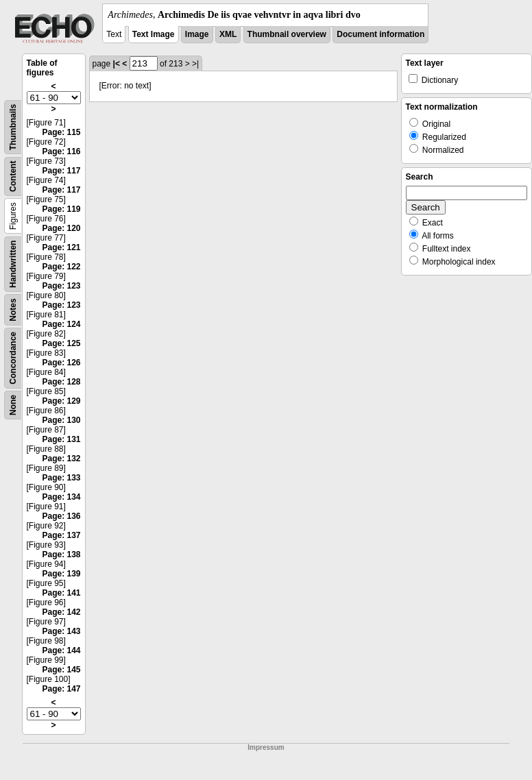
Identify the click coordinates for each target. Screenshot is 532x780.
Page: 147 (61, 689)
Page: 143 (61, 631)
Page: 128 (61, 382)
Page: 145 (61, 670)
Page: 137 (61, 535)
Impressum (266, 747)
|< (117, 64)
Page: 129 (61, 401)
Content (13, 176)
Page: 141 (61, 593)
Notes (13, 309)
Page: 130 (61, 420)
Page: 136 (61, 516)
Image (197, 34)
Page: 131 (61, 439)
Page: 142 (61, 612)
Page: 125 (61, 343)
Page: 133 (61, 478)
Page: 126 (61, 363)
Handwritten (13, 264)
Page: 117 (61, 171)
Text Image (154, 34)
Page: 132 (61, 459)
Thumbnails (13, 127)
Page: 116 (61, 151)
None (13, 405)
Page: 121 (61, 247)
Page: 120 (61, 228)
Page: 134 (61, 497)
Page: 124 (61, 324)
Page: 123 (61, 286)
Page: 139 (61, 574)
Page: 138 (61, 554)
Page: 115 (61, 132)
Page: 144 (61, 650)
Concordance (13, 358)
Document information (380, 34)
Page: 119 (61, 209)
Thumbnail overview (287, 34)
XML (228, 34)
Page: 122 (61, 267)
